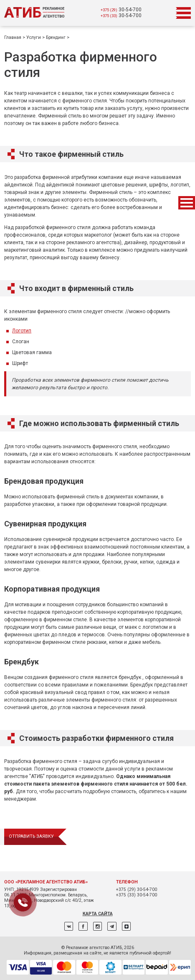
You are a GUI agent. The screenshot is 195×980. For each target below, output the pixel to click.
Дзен (126, 926)
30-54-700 (121, 10)
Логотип (22, 331)
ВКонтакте (69, 926)
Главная (13, 37)
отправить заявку (31, 836)
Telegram (112, 926)
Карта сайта (98, 914)
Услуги (34, 37)
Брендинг (56, 37)
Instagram (97, 926)
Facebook (83, 926)
